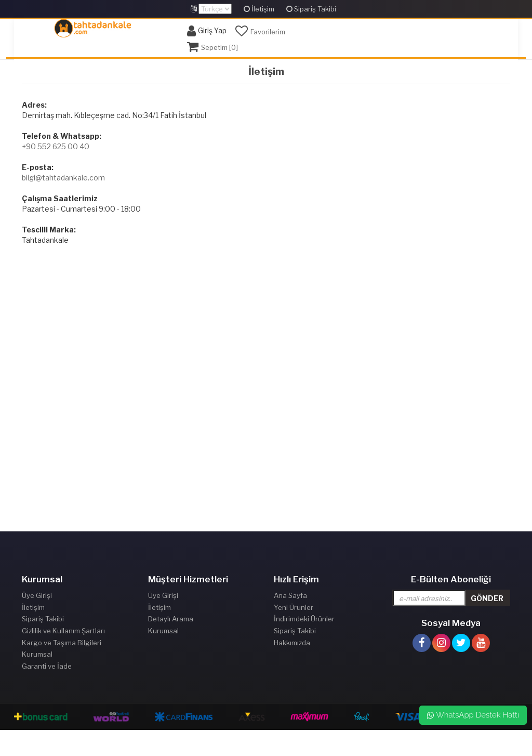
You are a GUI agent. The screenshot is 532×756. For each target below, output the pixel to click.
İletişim (259, 9)
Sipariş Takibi (311, 9)
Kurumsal (37, 654)
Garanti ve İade (47, 666)
